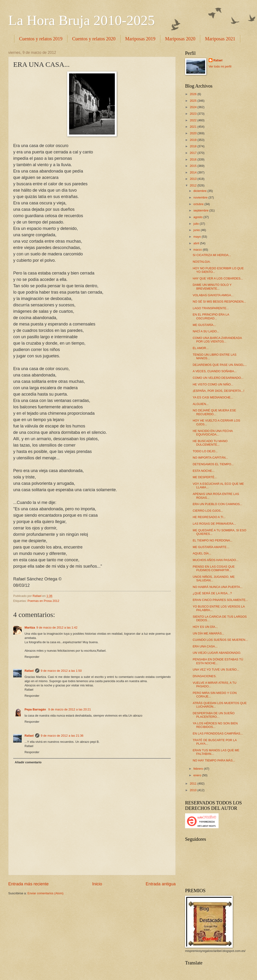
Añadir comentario (28, 762)
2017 (194, 153)
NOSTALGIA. (202, 262)
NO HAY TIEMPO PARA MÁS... (214, 760)
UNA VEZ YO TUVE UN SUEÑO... (216, 670)
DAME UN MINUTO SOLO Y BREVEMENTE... (212, 287)
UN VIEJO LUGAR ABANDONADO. (217, 653)
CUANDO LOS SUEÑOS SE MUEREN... (220, 640)
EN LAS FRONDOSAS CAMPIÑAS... (218, 733)
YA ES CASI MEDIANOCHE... (213, 397)
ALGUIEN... (201, 404)
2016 (194, 159)
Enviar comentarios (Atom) (46, 893)
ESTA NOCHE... (204, 471)
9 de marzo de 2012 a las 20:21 (69, 709)
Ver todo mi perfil (220, 66)
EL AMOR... (201, 348)
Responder (32, 657)
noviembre (201, 197)
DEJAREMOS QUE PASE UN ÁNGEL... (220, 365)
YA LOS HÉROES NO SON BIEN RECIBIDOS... (215, 725)
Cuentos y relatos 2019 (41, 39)
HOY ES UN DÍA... (205, 627)
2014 (194, 172)
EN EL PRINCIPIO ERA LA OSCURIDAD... (211, 316)
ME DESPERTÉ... (205, 477)
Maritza (30, 627)
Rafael (29, 671)
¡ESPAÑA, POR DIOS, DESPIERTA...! (218, 391)
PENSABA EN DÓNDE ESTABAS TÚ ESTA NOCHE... (218, 661)
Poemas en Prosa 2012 (44, 601)
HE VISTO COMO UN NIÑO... (213, 384)
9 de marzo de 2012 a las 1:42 (57, 627)
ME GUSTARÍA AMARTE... (211, 547)
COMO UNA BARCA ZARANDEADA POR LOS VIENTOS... (217, 340)
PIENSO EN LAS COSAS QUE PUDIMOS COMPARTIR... (214, 568)
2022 (194, 120)
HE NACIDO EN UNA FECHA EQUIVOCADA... (213, 433)
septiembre (201, 210)
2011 (194, 784)
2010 (194, 790)
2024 (194, 107)
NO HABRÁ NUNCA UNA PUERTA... (218, 587)
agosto (198, 217)
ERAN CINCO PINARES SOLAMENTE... (220, 600)
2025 (194, 101)
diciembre (200, 191)
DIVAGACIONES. (205, 676)
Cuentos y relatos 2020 (94, 39)
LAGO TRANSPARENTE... (211, 308)
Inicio (97, 884)
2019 (194, 140)
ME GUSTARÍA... (204, 325)
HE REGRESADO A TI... (209, 517)
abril (197, 243)
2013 (194, 179)
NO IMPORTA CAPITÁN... (210, 458)
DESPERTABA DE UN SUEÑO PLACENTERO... (214, 715)
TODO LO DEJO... (205, 451)
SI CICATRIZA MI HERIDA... (212, 255)
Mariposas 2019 (140, 39)
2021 (194, 127)
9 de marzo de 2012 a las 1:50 (61, 671)
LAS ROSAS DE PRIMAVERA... (214, 524)
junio (197, 230)
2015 (194, 166)
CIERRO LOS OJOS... (208, 511)
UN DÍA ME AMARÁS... (208, 633)
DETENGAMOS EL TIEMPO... (213, 464)
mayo (197, 237)
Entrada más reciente (28, 884)
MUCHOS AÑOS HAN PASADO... (216, 560)
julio (196, 224)
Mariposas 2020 (180, 39)
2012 (194, 185)
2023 (194, 114)
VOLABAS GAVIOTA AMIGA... (213, 295)
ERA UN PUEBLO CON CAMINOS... (217, 504)
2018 (194, 146)
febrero (199, 769)
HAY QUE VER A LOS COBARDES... (218, 278)
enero (198, 775)
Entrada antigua (161, 884)
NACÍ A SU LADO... (206, 331)
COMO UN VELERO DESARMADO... (218, 378)
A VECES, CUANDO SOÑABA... (215, 371)
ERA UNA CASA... (205, 646)
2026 (194, 94)
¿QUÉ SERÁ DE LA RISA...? (212, 593)
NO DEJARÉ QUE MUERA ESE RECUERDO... (214, 412)
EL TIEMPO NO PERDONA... (213, 540)
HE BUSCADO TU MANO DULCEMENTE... (210, 443)
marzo (198, 250)
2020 (194, 133)
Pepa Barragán (36, 709)
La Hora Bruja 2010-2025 (82, 20)
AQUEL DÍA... (202, 553)
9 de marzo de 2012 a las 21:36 (62, 736)
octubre (199, 204)
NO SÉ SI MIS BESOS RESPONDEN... (219, 302)
